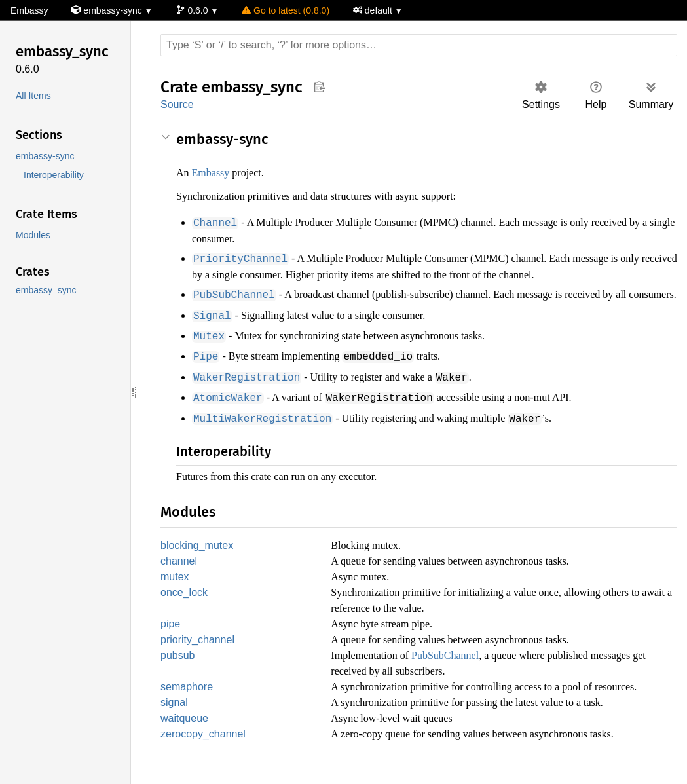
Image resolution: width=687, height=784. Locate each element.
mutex (176, 588)
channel (179, 572)
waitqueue (185, 733)
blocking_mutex (198, 556)
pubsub (178, 669)
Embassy (29, 11)
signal (175, 717)
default (377, 11)
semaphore (187, 700)
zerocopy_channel (203, 750)
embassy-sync (108, 11)
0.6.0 (194, 11)
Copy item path (319, 86)
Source (177, 104)
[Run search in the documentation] (419, 45)
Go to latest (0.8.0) (287, 11)
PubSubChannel (461, 669)
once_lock (184, 605)
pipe (172, 636)
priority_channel (200, 653)
